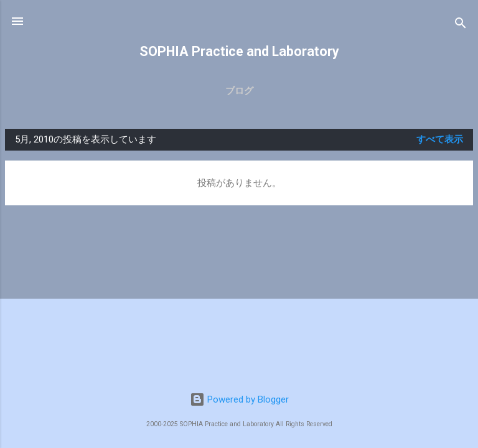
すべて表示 (440, 139)
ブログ (239, 91)
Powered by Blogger (239, 399)
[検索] (461, 25)
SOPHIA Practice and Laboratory (239, 51)
